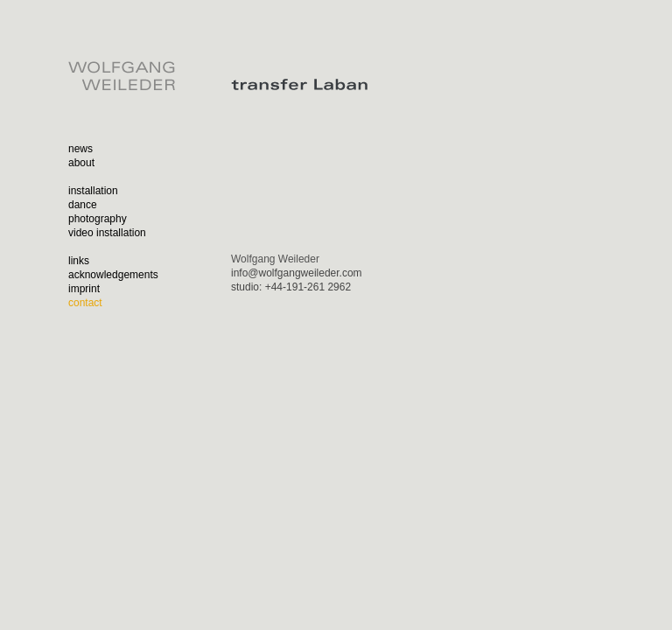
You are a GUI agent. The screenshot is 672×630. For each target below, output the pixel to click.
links (79, 261)
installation (93, 191)
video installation (107, 233)
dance (83, 205)
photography (98, 219)
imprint (84, 289)
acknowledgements (113, 275)
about (81, 163)
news (80, 149)
